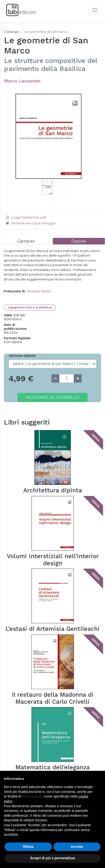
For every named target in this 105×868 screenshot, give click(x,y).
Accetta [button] (77, 847)
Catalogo (12, 32)
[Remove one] (55, 378)
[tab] (26, 241)
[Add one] (78, 378)
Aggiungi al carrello (52, 397)
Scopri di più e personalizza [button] (52, 858)
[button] (13, 142)
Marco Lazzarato (22, 81)
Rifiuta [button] (28, 847)
